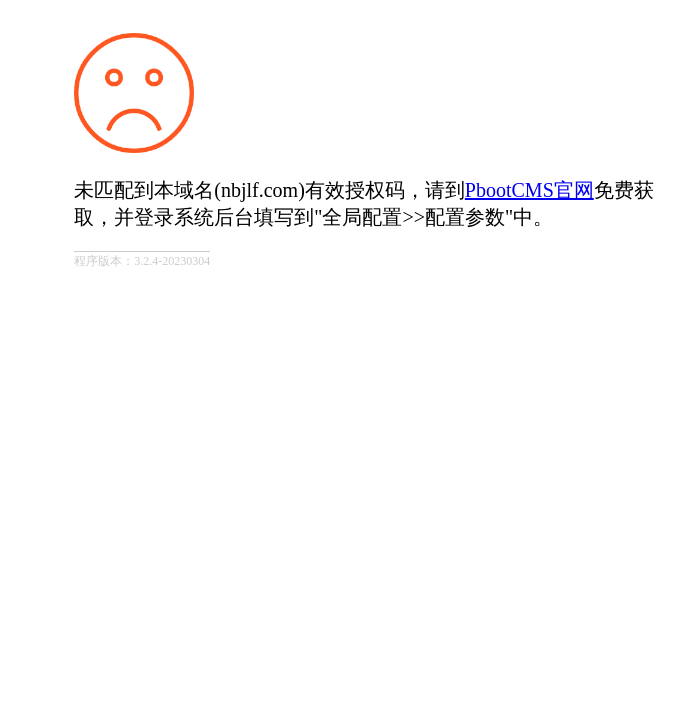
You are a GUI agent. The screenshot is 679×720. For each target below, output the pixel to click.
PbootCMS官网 (529, 190)
